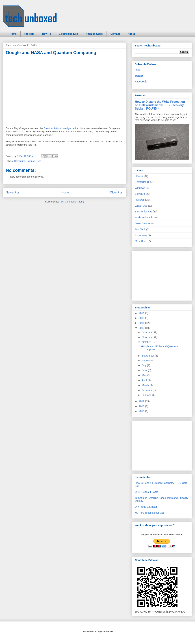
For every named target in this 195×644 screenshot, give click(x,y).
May (144, 375)
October (147, 342)
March (146, 385)
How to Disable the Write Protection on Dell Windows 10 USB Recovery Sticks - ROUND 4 (160, 105)
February (147, 390)
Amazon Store (94, 34)
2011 (142, 406)
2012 (142, 401)
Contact (115, 34)
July (144, 365)
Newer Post (13, 192)
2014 (142, 323)
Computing (20, 161)
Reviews (140, 200)
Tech (39, 161)
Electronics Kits (68, 34)
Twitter (139, 76)
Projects (29, 34)
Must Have (141, 241)
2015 (142, 318)
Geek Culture (142, 223)
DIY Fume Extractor (146, 507)
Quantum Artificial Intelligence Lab (61, 128)
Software (140, 194)
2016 (142, 313)
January (147, 395)
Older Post (117, 192)
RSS (137, 70)
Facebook (141, 82)
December (148, 332)
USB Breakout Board (147, 492)
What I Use (141, 206)
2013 (142, 328)
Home (13, 34)
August (146, 361)
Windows (140, 188)
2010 (142, 411)
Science (31, 161)
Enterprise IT (142, 182)
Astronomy (141, 235)
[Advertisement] (162, 275)
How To (47, 34)
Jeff (19, 156)
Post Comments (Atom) (72, 202)
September (148, 356)
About (131, 34)
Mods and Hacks (144, 217)
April (145, 380)
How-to (139, 176)
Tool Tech (140, 229)
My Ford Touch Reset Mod (150, 513)
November (148, 337)
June (145, 370)
